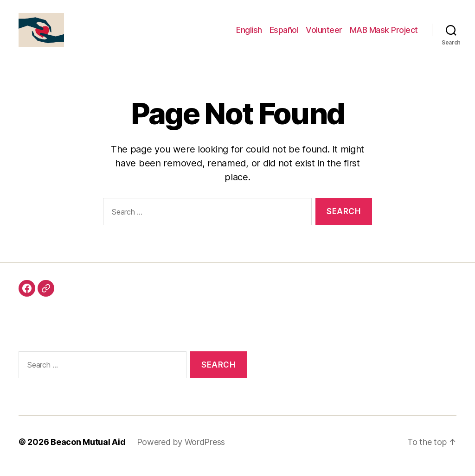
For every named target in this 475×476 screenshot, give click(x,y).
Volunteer (324, 34)
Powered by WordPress (181, 450)
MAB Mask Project (384, 34)
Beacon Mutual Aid (88, 450)
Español (284, 34)
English (249, 34)
